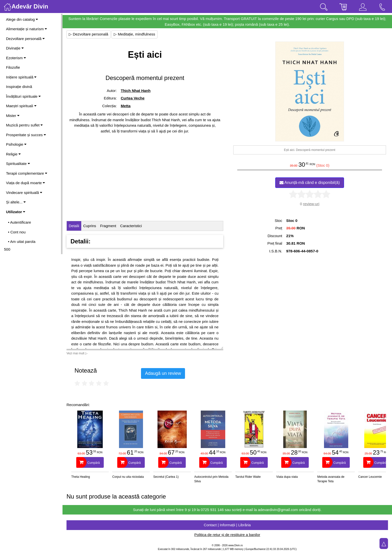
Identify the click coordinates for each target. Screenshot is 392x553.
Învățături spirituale (23, 96)
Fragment (108, 226)
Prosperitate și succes (26, 135)
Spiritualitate (18, 164)
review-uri (311, 204)
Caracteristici (131, 226)
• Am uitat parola (22, 242)
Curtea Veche (133, 98)
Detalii (74, 226)
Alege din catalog (22, 19)
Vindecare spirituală (24, 193)
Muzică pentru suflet (24, 125)
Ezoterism (16, 58)
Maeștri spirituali (21, 106)
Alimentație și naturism (26, 29)
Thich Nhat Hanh (136, 91)
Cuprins (90, 226)
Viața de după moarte (25, 183)
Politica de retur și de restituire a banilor (227, 535)
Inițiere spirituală (21, 77)
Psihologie (16, 144)
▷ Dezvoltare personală (88, 34)
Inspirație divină (19, 87)
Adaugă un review (163, 373)
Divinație (15, 48)
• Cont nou (17, 232)
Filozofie (13, 67)
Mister (13, 116)
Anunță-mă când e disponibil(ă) (310, 183)
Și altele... (16, 202)
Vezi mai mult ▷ (77, 353)
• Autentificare (19, 222)
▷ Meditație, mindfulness (134, 34)
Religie (13, 154)
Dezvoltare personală (25, 39)
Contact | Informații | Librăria (227, 525)
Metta (126, 106)
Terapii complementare (27, 173)
